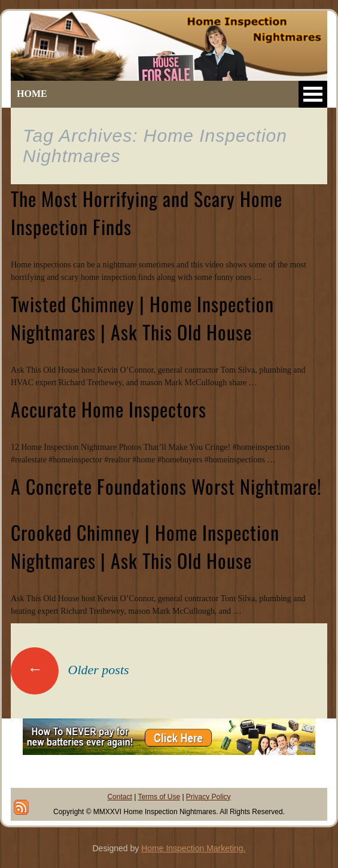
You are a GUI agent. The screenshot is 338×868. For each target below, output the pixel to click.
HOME (32, 94)
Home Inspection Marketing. (193, 848)
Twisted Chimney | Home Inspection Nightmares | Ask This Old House (142, 318)
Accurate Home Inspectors (109, 409)
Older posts (70, 670)
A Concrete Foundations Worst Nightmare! (166, 486)
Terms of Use (159, 797)
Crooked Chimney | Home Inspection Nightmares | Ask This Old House (145, 546)
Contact (119, 797)
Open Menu (313, 94)
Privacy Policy (208, 797)
